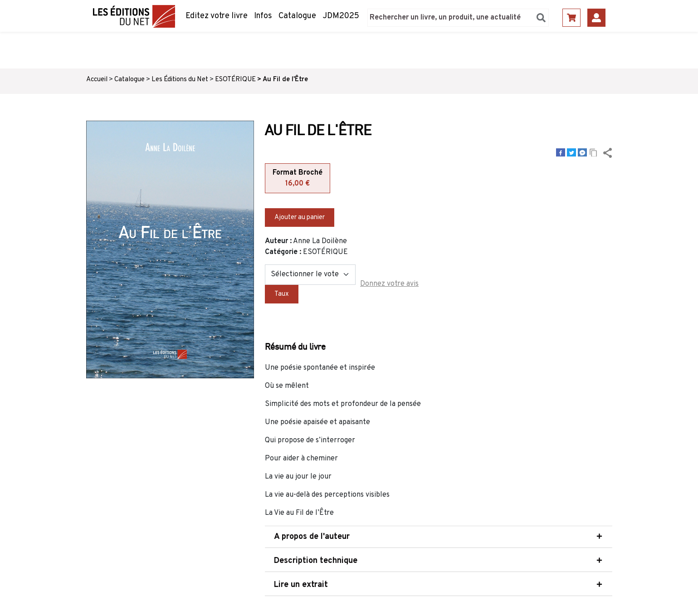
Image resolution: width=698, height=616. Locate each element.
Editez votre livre (217, 16)
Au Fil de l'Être (285, 80)
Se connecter (596, 18)
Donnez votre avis (389, 284)
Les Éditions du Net (180, 80)
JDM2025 (341, 16)
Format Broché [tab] (298, 179)
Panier (571, 18)
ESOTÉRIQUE (235, 80)
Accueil (97, 80)
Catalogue (297, 16)
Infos (263, 16)
